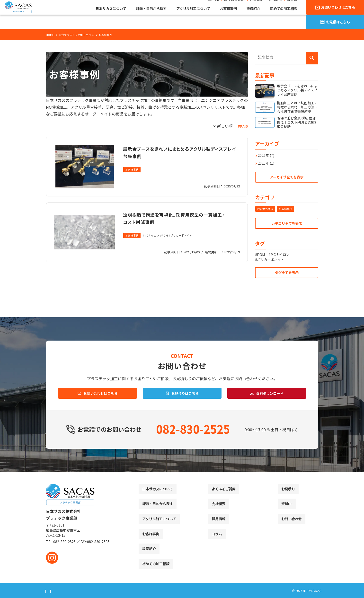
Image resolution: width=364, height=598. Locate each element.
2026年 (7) (267, 153)
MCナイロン (154, 243)
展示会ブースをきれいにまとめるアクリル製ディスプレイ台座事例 (178, 152)
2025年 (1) (267, 160)
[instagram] (52, 558)
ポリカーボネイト (186, 243)
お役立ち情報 (266, 208)
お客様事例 (133, 170)
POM (168, 243)
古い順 (242, 126)
